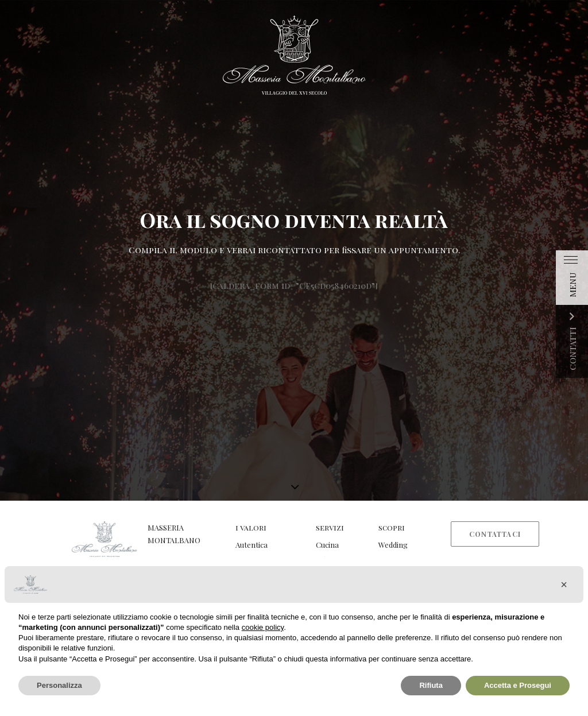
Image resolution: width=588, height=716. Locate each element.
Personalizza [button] (59, 685)
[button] (564, 585)
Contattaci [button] (495, 534)
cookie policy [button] (263, 627)
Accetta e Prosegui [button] (518, 685)
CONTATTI (572, 349)
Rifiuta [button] (431, 685)
